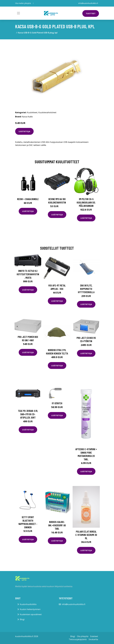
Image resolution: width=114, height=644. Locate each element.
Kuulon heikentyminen (30, 609)
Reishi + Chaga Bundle (28, 199)
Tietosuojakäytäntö (78, 639)
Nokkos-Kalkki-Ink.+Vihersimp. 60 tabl (57, 525)
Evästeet (94, 636)
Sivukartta (93, 639)
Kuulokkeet (32, 112)
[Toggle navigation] (18, 13)
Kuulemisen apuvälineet (31, 614)
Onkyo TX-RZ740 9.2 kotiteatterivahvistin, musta (28, 274)
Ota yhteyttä (83, 636)
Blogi (22, 619)
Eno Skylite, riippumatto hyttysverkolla (86, 289)
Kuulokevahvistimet (47, 112)
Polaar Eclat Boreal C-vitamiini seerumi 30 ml (86, 535)
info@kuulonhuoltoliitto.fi (88, 3)
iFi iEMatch (57, 403)
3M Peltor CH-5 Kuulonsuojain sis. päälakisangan (86, 202)
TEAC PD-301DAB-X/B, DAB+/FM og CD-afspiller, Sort (28, 414)
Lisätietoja (24, 131)
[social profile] (33, 3)
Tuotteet (91, 13)
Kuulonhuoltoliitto (28, 604)
